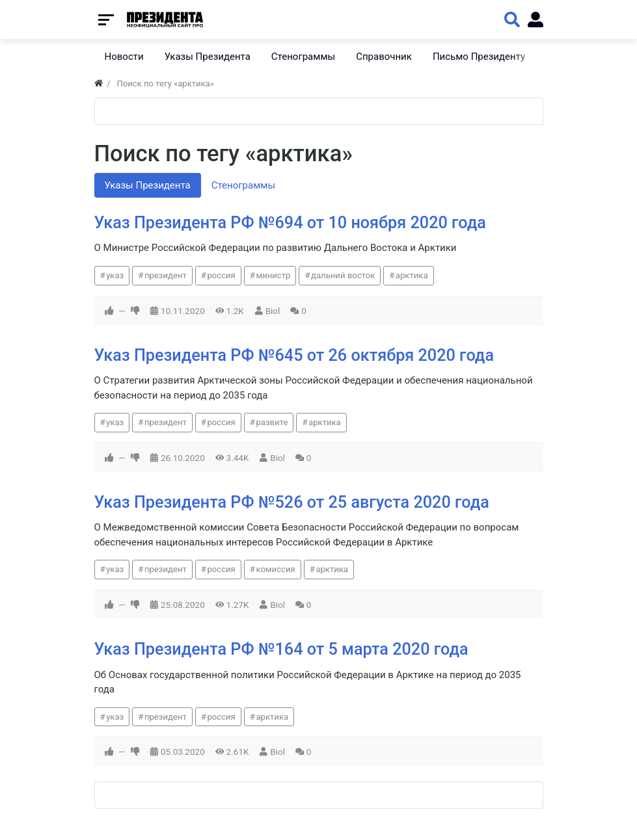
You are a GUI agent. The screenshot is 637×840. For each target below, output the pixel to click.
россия (221, 275)
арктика (412, 275)
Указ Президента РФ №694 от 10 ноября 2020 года (290, 223)
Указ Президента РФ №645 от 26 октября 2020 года (294, 355)
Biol (273, 311)
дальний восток (343, 275)
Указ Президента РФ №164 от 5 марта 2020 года (281, 649)
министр (273, 275)
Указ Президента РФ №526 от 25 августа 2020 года (292, 502)
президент (166, 275)
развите (272, 422)
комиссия (275, 569)
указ (115, 275)
